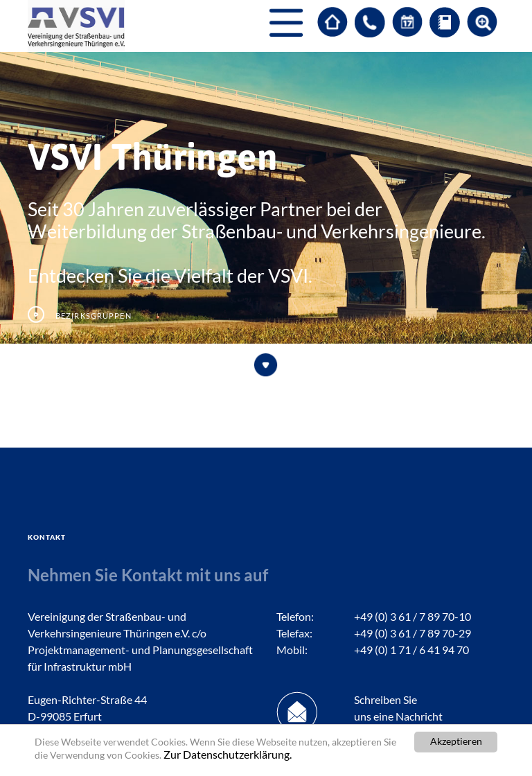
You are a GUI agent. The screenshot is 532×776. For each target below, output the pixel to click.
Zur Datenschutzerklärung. (228, 755)
